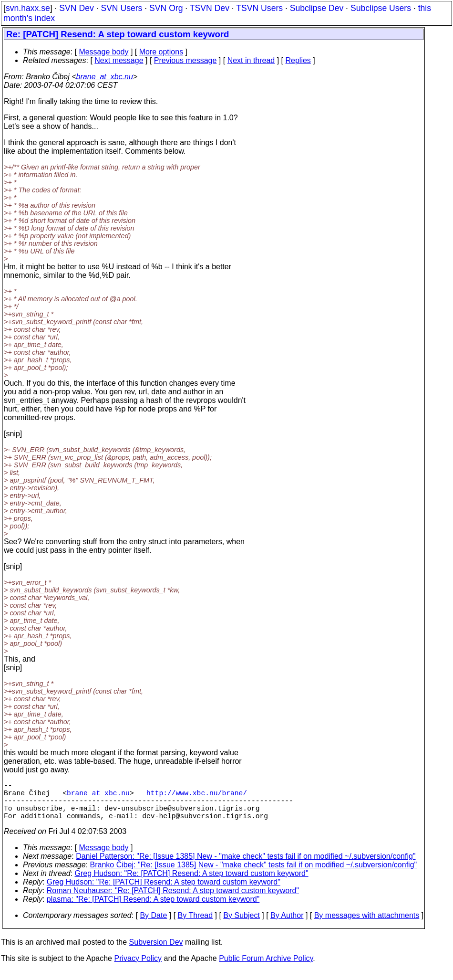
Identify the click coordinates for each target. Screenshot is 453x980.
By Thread (196, 925)
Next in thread (251, 60)
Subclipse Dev (317, 8)
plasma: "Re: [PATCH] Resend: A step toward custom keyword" (153, 909)
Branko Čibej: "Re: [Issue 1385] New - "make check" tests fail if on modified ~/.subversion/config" (254, 874)
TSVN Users (259, 8)
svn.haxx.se (28, 8)
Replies (298, 60)
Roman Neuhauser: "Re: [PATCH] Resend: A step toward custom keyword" (173, 900)
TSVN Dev (210, 8)
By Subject (241, 925)
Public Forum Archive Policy (266, 968)
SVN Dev (76, 8)
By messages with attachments (367, 925)
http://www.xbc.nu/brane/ (197, 796)
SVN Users (121, 8)
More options (161, 52)
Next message (119, 60)
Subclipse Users (381, 8)
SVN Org (166, 8)
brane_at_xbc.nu (105, 77)
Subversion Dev (156, 952)
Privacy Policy (138, 968)
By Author (287, 925)
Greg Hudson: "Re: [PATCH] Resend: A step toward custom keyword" (192, 883)
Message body (103, 52)
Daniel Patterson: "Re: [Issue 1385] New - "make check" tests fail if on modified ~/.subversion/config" (246, 866)
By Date (153, 925)
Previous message (185, 60)
